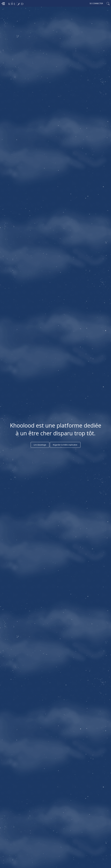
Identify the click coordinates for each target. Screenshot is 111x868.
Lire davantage (40, 445)
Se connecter (96, 3)
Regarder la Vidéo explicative (65, 445)
